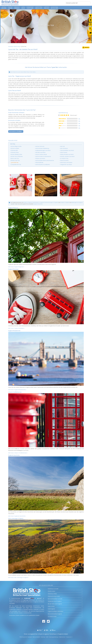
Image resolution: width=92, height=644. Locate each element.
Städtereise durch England (55, 601)
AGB (47, 637)
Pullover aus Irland (40, 158)
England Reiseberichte (14, 331)
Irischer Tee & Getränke (17, 156)
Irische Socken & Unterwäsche (43, 156)
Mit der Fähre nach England (55, 604)
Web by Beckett (36, 637)
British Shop (17, 47)
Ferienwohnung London (54, 596)
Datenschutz (62, 637)
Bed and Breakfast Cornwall (55, 599)
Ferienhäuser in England (38, 203)
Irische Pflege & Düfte (16, 146)
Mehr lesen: (16, 267)
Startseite (11, 47)
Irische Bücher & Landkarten (43, 165)
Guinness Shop (15, 152)
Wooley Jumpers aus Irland (67, 156)
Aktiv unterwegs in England (16, 518)
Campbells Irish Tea (16, 165)
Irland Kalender (39, 163)
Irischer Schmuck (40, 146)
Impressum (69, 637)
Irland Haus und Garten (66, 163)
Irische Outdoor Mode (41, 154)
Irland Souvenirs (64, 160)
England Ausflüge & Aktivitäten (56, 611)
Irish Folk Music (64, 148)
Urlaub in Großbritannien (15, 392)
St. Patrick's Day (64, 158)
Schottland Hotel (52, 616)
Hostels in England (65, 203)
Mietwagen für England (77, 203)
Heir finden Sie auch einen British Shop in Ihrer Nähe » (23, 72)
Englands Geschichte (14, 455)
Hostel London (52, 591)
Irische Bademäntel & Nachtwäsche (45, 160)
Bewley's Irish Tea (15, 160)
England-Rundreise (38, 204)
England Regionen (13, 208)
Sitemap (43, 637)
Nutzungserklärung (54, 637)
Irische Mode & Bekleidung (42, 148)
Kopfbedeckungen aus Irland (43, 150)
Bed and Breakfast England (55, 614)
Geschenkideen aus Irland (67, 150)
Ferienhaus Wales (52, 594)
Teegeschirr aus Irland (66, 165)
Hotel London (51, 606)
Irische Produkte (15, 148)
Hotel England (51, 609)
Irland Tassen (64, 152)
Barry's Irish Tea (15, 158)
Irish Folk (62, 146)
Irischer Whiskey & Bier (16, 154)
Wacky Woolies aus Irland (67, 154)
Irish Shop (13, 144)
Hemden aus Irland (40, 152)
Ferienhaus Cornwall (53, 589)
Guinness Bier (14, 150)
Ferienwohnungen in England (51, 203)
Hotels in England (28, 203)
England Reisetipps (13, 269)
